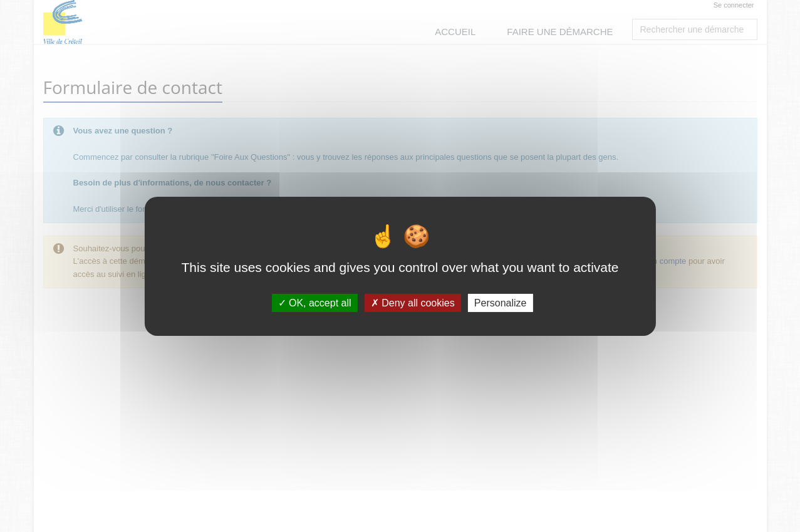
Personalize (501, 302)
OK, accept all (315, 302)
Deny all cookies (413, 302)
